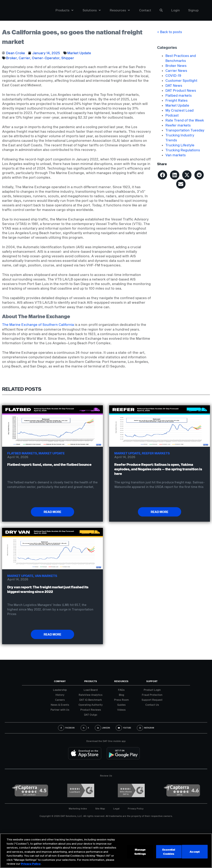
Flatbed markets (179, 95)
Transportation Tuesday (185, 130)
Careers (60, 700)
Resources (120, 11)
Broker (11, 58)
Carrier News (176, 70)
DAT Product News (181, 90)
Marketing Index (78, 808)
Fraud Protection (152, 695)
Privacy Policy (136, 808)
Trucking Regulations (183, 150)
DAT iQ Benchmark (91, 700)
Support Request (152, 700)
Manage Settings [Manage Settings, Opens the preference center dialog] (140, 852)
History (60, 695)
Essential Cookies (169, 852)
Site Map (100, 808)
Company (60, 681)
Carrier (24, 58)
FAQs (121, 690)
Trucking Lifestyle (180, 145)
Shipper (68, 58)
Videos (121, 710)
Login (175, 11)
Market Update (79, 53)
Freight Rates (176, 100)
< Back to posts (170, 32)
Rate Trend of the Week (185, 120)
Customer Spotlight (181, 80)
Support (152, 681)
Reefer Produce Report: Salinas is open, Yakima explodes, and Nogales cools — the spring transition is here (158, 469)
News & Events (60, 705)
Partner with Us (60, 710)
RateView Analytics (91, 695)
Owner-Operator (46, 58)
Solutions (92, 11)
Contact (145, 11)
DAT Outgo (91, 715)
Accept (195, 852)
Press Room (121, 700)
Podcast (172, 115)
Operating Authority (91, 705)
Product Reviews (91, 710)
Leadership (60, 690)
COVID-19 (173, 75)
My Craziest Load (179, 110)
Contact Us (152, 705)
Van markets (176, 155)
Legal (116, 808)
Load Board (91, 690)
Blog (121, 695)
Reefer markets (178, 125)
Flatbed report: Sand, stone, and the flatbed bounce (49, 464)
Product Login (152, 690)
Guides (121, 705)
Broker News (176, 66)
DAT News (174, 85)
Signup (193, 11)
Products (64, 11)
